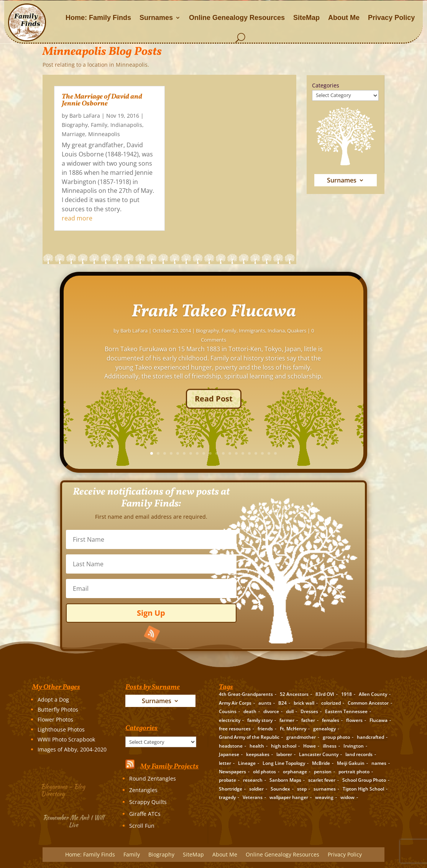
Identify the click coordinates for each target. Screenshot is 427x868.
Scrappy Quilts (148, 802)
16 (321, 453)
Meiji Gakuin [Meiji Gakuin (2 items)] (351, 763)
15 (314, 453)
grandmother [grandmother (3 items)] (301, 737)
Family (99, 125)
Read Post (285, 413)
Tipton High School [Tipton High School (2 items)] (363, 789)
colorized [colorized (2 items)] (331, 703)
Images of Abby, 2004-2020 (72, 749)
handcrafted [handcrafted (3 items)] (370, 737)
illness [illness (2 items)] (330, 746)
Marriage (73, 134)
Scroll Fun (142, 826)
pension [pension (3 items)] (323, 772)
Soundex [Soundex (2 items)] (280, 789)
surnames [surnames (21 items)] (325, 789)
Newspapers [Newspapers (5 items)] (232, 772)
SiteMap (306, 18)
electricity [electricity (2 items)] (230, 720)
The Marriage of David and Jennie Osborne (102, 100)
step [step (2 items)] (302, 789)
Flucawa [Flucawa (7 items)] (379, 720)
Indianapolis (126, 125)
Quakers (368, 345)
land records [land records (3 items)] (359, 754)
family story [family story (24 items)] (260, 720)
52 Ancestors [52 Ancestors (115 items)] (294, 694)
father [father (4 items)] (308, 720)
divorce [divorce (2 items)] (271, 711)
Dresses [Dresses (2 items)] (309, 711)
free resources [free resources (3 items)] (235, 729)
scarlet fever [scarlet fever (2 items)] (322, 780)
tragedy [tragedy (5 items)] (227, 797)
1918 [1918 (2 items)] (347, 694)
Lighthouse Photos (61, 729)
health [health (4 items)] (257, 746)
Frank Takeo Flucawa (285, 327)
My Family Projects (169, 767)
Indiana (347, 345)
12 (295, 453)
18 (334, 453)
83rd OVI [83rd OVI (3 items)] (325, 694)
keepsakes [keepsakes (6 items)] (258, 754)
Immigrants (323, 345)
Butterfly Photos (58, 709)
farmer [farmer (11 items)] (287, 720)
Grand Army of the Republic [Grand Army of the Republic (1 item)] (249, 737)
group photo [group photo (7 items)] (336, 737)
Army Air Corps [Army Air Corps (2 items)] (235, 703)
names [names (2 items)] (379, 763)
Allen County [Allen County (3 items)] (373, 694)
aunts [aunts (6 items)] (265, 703)
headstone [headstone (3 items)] (231, 746)
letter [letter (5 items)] (225, 763)
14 (308, 453)
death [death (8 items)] (250, 711)
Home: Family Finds (98, 18)
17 (327, 453)
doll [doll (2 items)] (290, 711)
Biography (75, 125)
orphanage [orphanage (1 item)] (295, 772)
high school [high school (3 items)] (284, 746)
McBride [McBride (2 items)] (321, 763)
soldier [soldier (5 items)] (256, 789)
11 (288, 453)
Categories (326, 85)
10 (282, 453)
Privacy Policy (391, 18)
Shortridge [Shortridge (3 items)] (231, 789)
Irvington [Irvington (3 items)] (354, 746)
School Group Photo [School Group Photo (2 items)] (364, 780)
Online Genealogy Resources (237, 18)
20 (347, 453)
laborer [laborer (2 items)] (284, 754)
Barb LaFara (85, 116)
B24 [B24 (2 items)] (282, 703)
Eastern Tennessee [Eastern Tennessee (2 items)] (346, 711)
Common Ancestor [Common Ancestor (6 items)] (368, 703)
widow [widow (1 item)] (347, 797)
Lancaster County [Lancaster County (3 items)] (319, 754)
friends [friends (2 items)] (265, 729)
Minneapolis (104, 134)
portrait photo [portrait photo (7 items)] (354, 772)
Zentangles (143, 790)
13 (301, 453)
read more (77, 218)
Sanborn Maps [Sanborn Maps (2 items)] (285, 780)
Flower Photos (55, 719)
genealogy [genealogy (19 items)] (324, 729)
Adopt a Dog (53, 699)
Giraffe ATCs (145, 814)
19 (340, 453)
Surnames (156, 18)
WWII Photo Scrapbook (66, 739)
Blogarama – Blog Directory (67, 789)
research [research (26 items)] (253, 780)
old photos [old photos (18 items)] (264, 772)
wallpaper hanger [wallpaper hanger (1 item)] (289, 797)
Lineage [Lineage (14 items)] (247, 763)
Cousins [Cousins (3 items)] (228, 711)
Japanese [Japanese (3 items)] (229, 754)
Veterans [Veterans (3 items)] (253, 797)
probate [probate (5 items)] (227, 780)
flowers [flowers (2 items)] (354, 720)
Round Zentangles (153, 778)
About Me (344, 18)
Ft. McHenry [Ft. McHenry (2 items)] (293, 729)
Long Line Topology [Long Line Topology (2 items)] (284, 763)
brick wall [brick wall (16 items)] (304, 703)
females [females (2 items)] (331, 720)
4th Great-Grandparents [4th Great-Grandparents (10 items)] (246, 694)
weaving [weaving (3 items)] (324, 797)
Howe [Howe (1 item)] (310, 746)
